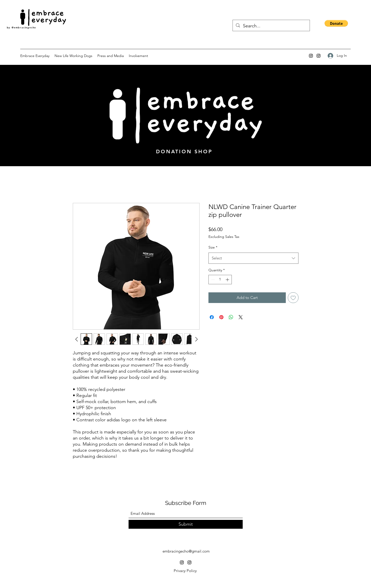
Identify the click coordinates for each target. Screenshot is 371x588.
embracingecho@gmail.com (186, 551)
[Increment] (228, 280)
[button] (336, 23)
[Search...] (271, 26)
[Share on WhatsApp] (231, 317)
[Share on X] (241, 317)
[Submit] (186, 524)
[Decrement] (212, 280)
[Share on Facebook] (212, 317)
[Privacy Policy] (185, 571)
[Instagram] (311, 56)
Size (213, 247)
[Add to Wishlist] (293, 298)
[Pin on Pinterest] (221, 317)
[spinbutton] (220, 280)
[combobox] (253, 258)
